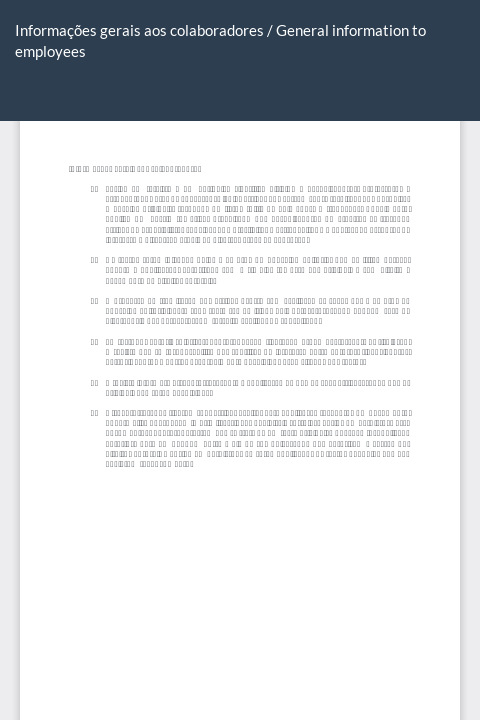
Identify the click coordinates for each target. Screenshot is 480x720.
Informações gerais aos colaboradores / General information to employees (220, 40)
